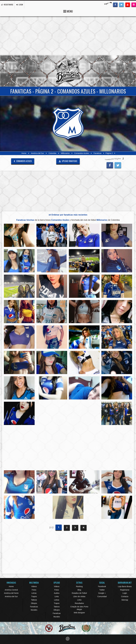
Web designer (79, 613)
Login (125, 593)
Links (57, 596)
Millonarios (65, 153)
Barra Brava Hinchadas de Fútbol (68, 71)
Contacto (125, 596)
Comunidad (102, 596)
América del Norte (11, 593)
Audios (57, 593)
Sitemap (125, 600)
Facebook (102, 586)
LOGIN (20, 4)
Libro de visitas (79, 596)
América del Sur (37, 153)
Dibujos (34, 603)
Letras (34, 593)
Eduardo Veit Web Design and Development (68, 639)
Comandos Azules (82, 153)
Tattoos (34, 600)
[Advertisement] (68, 36)
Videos (34, 586)
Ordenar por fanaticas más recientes (68, 215)
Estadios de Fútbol (79, 593)
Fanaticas (98, 153)
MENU (68, 11)
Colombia (52, 153)
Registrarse (125, 590)
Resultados (79, 603)
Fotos (34, 590)
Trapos (34, 596)
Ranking (79, 586)
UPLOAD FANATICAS (68, 161)
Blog (79, 590)
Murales (34, 610)
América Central (11, 590)
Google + (102, 593)
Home (24, 153)
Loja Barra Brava (125, 586)
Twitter (102, 590)
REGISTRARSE (7, 4)
